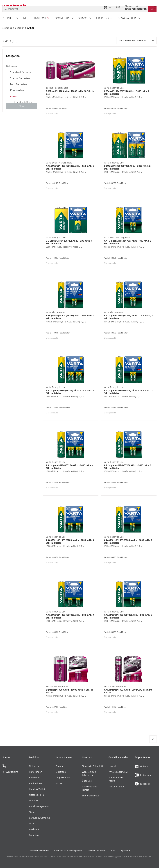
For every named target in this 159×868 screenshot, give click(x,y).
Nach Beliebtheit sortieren (136, 40)
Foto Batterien (18, 84)
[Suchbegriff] (75, 9)
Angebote (40, 18)
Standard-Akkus (23, 102)
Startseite (7, 28)
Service (83, 18)
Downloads (62, 18)
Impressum (125, 851)
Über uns (103, 18)
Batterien (20, 28)
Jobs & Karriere (127, 18)
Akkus (31, 28)
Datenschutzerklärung (39, 851)
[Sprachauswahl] (108, 7)
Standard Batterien (21, 72)
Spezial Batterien (20, 78)
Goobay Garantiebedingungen (68, 851)
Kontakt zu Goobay (97, 851)
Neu (26, 18)
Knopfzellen (17, 90)
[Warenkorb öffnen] (155, 7)
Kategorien (21, 56)
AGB (113, 851)
